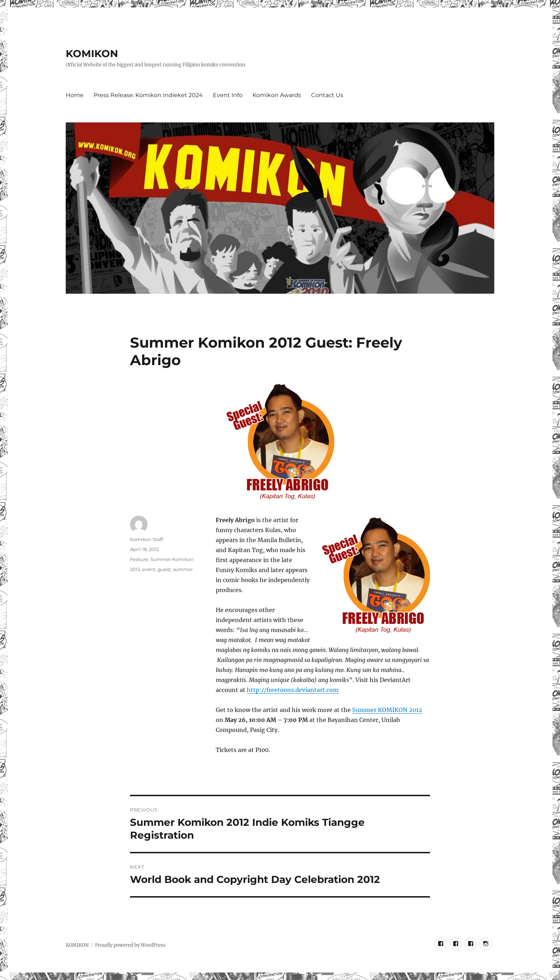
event (149, 569)
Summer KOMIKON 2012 (387, 710)
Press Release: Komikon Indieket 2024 (148, 95)
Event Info (228, 95)
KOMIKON (92, 54)
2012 (135, 569)
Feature (139, 559)
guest (164, 569)
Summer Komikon (172, 559)
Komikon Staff (146, 539)
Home (75, 95)
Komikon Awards (277, 95)
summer (183, 569)
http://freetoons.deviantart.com (293, 690)
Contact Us (327, 95)
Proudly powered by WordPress (130, 945)
